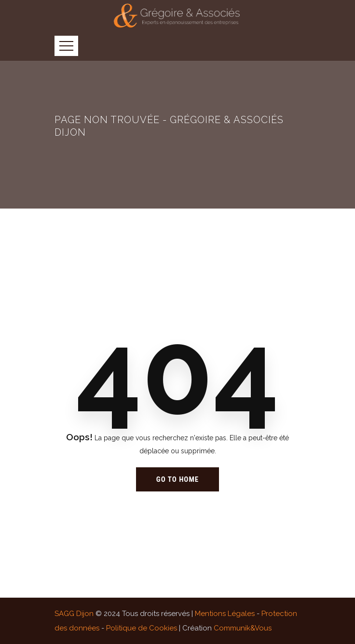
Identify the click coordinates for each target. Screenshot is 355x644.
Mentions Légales (225, 614)
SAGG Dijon (74, 614)
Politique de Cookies (142, 628)
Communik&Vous (243, 628)
